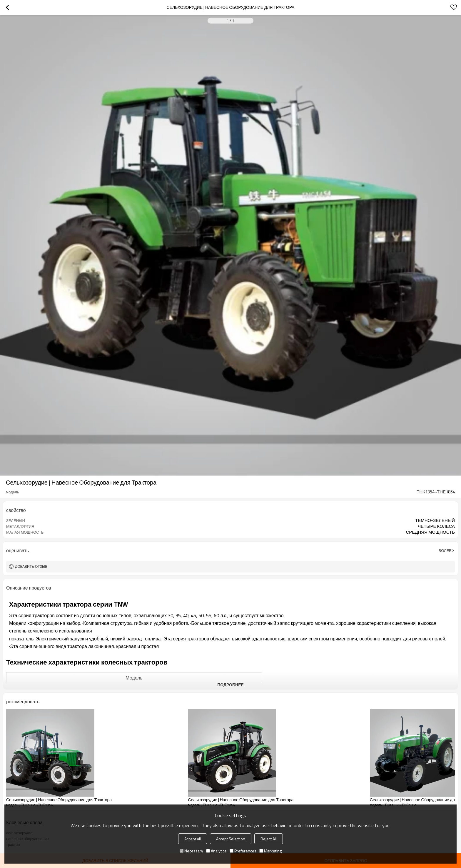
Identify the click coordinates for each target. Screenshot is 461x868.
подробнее (230, 685)
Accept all (193, 839)
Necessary (191, 851)
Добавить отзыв (31, 566)
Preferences (243, 851)
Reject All (269, 839)
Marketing (270, 851)
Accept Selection (231, 839)
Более (445, 550)
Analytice (216, 851)
